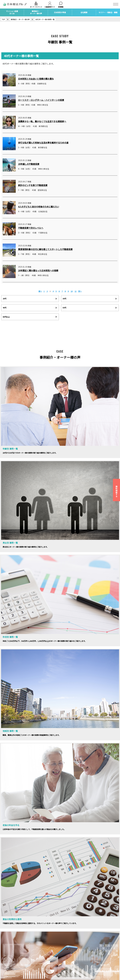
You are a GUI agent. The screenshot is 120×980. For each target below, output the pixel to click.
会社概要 (5, 952)
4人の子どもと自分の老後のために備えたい (39, 207)
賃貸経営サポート (38, 955)
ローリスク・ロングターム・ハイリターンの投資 (41, 100)
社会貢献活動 (66, 963)
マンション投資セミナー (71, 952)
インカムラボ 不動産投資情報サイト (104, 952)
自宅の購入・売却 (38, 966)
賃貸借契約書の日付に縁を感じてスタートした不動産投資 (45, 249)
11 (76, 291)
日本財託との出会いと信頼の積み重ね (36, 79)
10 (72, 291)
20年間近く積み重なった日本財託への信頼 (38, 270)
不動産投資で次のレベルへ (31, 228)
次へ (80, 291)
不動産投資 (36, 952)
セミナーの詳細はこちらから (29, 743)
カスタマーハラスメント (11, 970)
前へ (40, 291)
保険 (33, 959)
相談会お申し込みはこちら (91, 739)
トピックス (66, 959)
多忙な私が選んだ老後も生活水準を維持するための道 (43, 143)
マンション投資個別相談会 (72, 955)
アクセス (5, 959)
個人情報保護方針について (12, 966)
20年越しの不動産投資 (29, 164)
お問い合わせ (6, 963)
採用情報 (5, 955)
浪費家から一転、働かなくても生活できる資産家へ (42, 121)
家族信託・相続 (37, 963)
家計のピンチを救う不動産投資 (33, 185)
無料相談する (116, 491)
